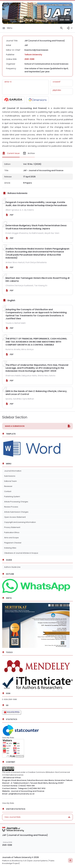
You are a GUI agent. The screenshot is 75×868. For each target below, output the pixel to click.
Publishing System (12, 497)
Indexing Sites (10, 548)
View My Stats (8, 738)
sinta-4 (8, 82)
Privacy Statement (12, 527)
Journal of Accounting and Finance (27, 791)
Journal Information (13, 471)
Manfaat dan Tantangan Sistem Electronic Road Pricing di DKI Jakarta (37, 279)
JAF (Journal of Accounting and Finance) (25, 835)
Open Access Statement (15, 517)
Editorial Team (10, 481)
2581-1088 (65, 20)
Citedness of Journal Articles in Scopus (21, 553)
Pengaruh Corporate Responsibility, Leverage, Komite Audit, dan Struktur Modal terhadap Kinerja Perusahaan (36, 204)
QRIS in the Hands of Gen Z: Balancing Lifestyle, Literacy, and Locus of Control (36, 393)
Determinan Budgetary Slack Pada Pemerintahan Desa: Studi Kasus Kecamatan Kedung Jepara (36, 227)
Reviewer (8, 486)
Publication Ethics (12, 532)
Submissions (10, 476)
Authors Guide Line (12, 567)
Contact (8, 491)
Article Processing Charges (16, 502)
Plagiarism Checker (13, 543)
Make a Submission (15, 426)
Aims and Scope (11, 538)
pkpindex (57, 90)
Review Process (11, 507)
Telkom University (33, 55)
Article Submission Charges (16, 512)
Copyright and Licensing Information (20, 522)
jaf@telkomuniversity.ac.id (21, 794)
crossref (57, 82)
